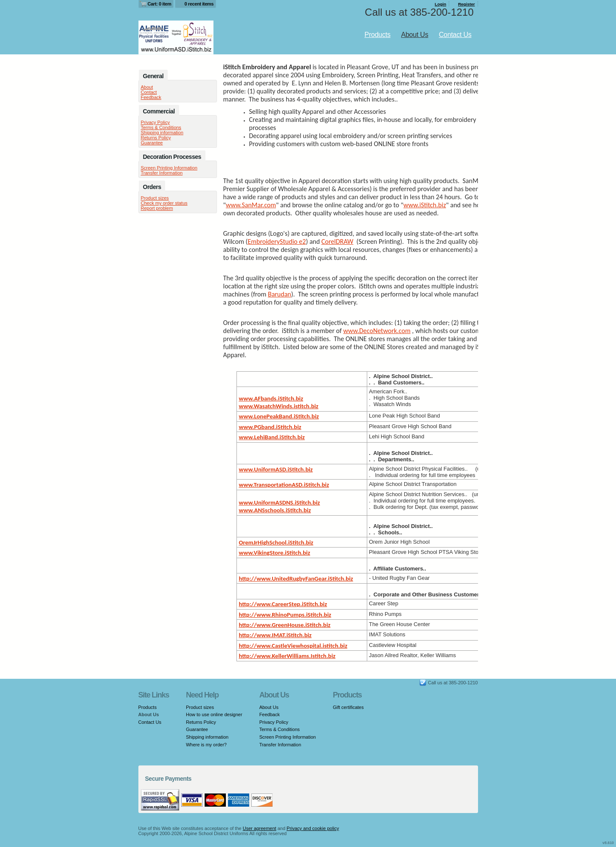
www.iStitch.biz (425, 205)
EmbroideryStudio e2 (277, 241)
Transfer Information (162, 173)
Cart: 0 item (160, 4)
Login (440, 4)
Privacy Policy (155, 122)
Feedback (151, 97)
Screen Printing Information (169, 168)
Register (467, 4)
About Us (415, 35)
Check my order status (164, 203)
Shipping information (162, 133)
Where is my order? (206, 745)
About (147, 87)
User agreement (260, 828)
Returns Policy (156, 138)
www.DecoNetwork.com (377, 331)
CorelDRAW (337, 241)
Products (377, 35)
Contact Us (455, 35)
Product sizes (155, 198)
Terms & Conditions (161, 127)
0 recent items (199, 4)
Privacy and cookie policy (313, 828)
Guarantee (152, 143)
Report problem (157, 208)
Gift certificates (348, 707)
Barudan (280, 294)
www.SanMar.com (251, 205)
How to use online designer (214, 714)
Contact (149, 92)
